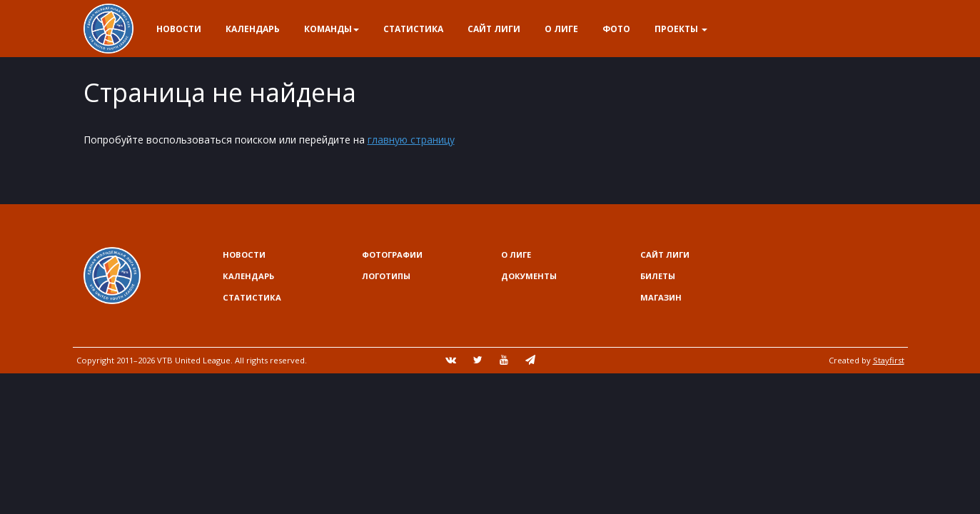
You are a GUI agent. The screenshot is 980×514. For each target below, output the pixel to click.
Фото (616, 29)
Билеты (658, 276)
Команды (332, 29)
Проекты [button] (681, 29)
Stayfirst (889, 360)
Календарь (253, 29)
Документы (529, 276)
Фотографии (392, 255)
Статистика (413, 29)
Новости (179, 29)
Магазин (661, 297)
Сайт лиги (494, 29)
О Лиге (561, 29)
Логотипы (386, 276)
